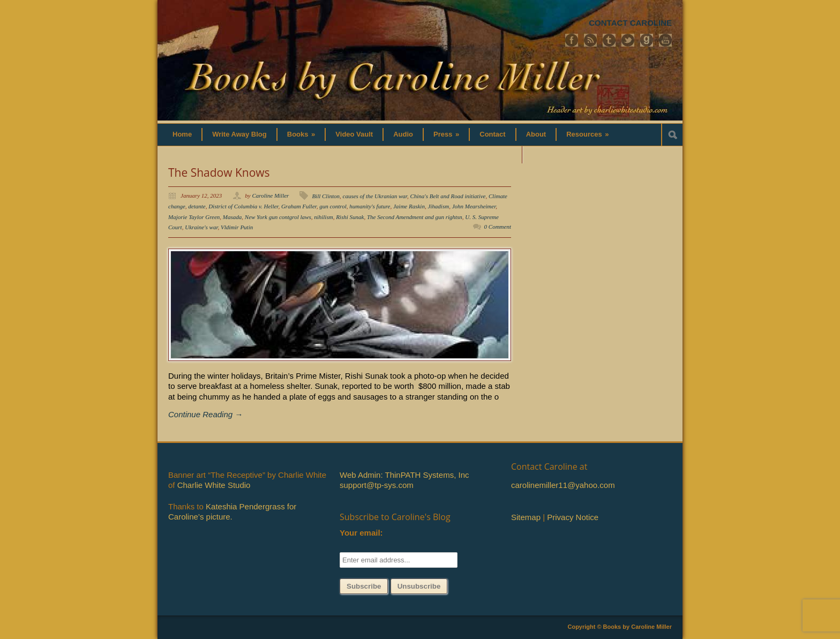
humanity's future (370, 206)
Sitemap (526, 517)
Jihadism (438, 206)
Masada (232, 217)
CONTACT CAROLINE (630, 23)
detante (197, 206)
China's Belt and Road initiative (448, 196)
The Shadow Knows (219, 172)
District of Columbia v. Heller (243, 206)
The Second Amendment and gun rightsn (415, 217)
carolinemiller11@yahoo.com (563, 485)
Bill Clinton (326, 196)
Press (446, 134)
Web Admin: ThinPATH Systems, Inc (404, 475)
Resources (587, 134)
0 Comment (498, 227)
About (536, 134)
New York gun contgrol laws (278, 217)
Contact (492, 134)
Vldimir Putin (237, 227)
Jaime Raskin (409, 206)
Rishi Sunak (350, 217)
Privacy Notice (573, 517)
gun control (333, 206)
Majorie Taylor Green (194, 217)
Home (182, 134)
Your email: (361, 533)
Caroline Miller (270, 196)
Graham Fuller (299, 206)
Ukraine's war (201, 227)
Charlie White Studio (214, 485)
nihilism (323, 217)
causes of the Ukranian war (375, 196)
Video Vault (354, 134)
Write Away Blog (239, 134)
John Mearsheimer (474, 206)
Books (301, 134)
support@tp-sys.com (377, 485)
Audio (403, 134)
